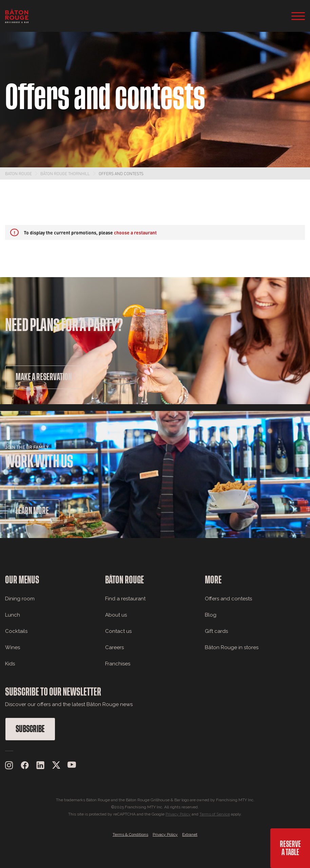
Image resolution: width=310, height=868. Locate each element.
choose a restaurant (135, 232)
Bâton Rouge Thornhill (65, 173)
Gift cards (216, 631)
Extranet (190, 834)
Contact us (118, 631)
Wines (13, 647)
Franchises (118, 664)
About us (116, 615)
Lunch (13, 615)
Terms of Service (215, 814)
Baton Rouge (18, 173)
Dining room (20, 599)
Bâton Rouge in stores (232, 647)
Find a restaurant (125, 599)
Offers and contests (121, 173)
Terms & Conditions (130, 834)
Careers (114, 647)
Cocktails (16, 631)
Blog (211, 615)
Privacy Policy (178, 814)
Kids (10, 664)
